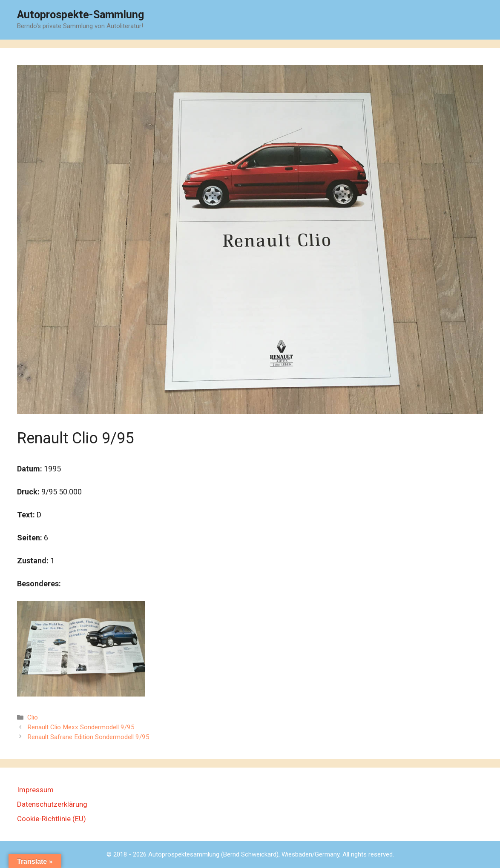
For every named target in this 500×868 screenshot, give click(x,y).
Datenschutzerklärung (52, 804)
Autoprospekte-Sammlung (80, 15)
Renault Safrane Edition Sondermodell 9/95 (88, 737)
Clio (33, 717)
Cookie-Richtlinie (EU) (52, 819)
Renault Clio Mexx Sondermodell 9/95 (81, 727)
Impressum (35, 790)
